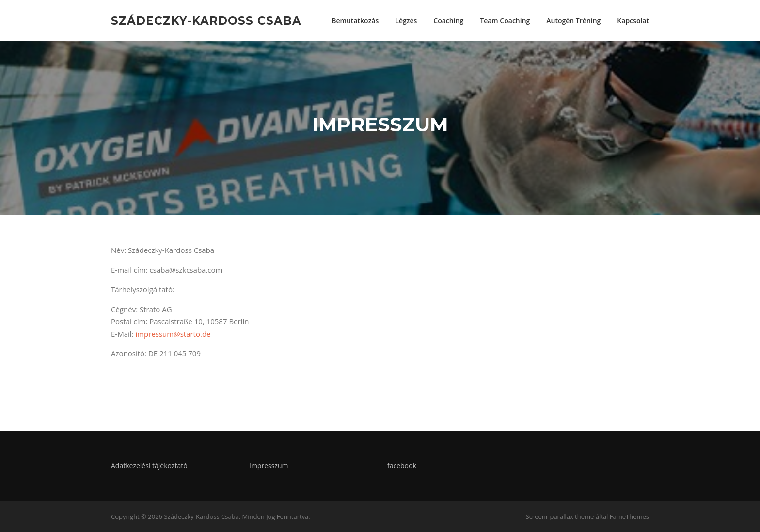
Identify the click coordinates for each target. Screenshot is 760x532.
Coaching (448, 21)
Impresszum (269, 465)
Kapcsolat (633, 21)
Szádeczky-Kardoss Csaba (206, 20)
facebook (402, 465)
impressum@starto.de (173, 334)
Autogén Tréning (573, 21)
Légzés (406, 21)
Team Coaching (505, 21)
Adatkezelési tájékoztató (149, 465)
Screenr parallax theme (560, 516)
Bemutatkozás (355, 21)
